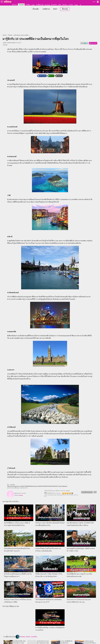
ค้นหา (55, 9)
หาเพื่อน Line (40, 5)
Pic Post (47, 5)
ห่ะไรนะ (21, 495)
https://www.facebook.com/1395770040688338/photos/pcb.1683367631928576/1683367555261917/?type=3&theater (37, 486)
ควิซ (60, 5)
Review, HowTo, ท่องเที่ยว (26, 637)
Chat (33, 5)
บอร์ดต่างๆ (46, 9)
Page (76, 5)
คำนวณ (65, 5)
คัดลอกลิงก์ (93, 43)
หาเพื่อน (28, 5)
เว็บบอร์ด (21, 5)
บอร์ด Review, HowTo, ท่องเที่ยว (21, 35)
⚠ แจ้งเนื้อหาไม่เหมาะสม (87, 492)
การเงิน (71, 5)
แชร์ (84, 43)
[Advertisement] (50, 23)
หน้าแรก (14, 5)
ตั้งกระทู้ (65, 9)
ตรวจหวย (54, 5)
